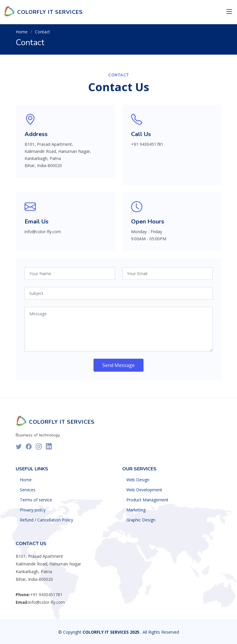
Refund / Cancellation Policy (46, 520)
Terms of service (36, 500)
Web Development (144, 490)
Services (28, 490)
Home (22, 32)
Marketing (136, 510)
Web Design (138, 480)
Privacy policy (33, 510)
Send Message (118, 368)
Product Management (147, 500)
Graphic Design (141, 520)
